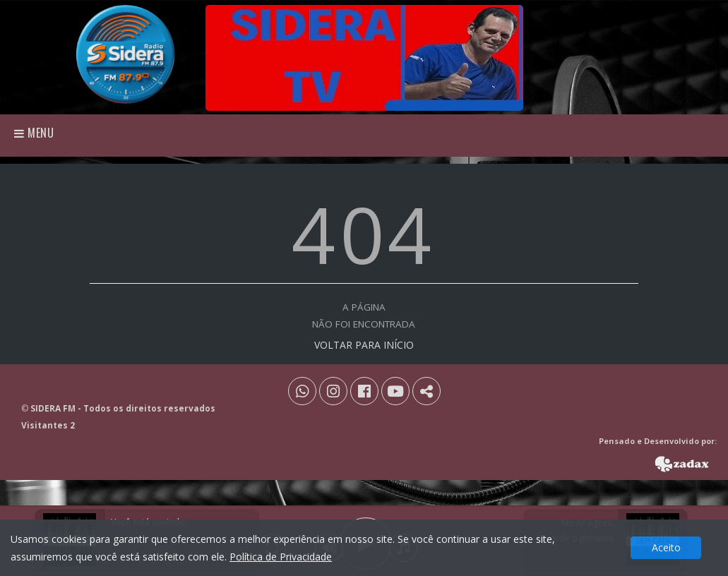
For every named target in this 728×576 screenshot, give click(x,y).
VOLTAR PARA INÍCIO (364, 345)
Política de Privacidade (281, 557)
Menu (34, 133)
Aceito (666, 547)
